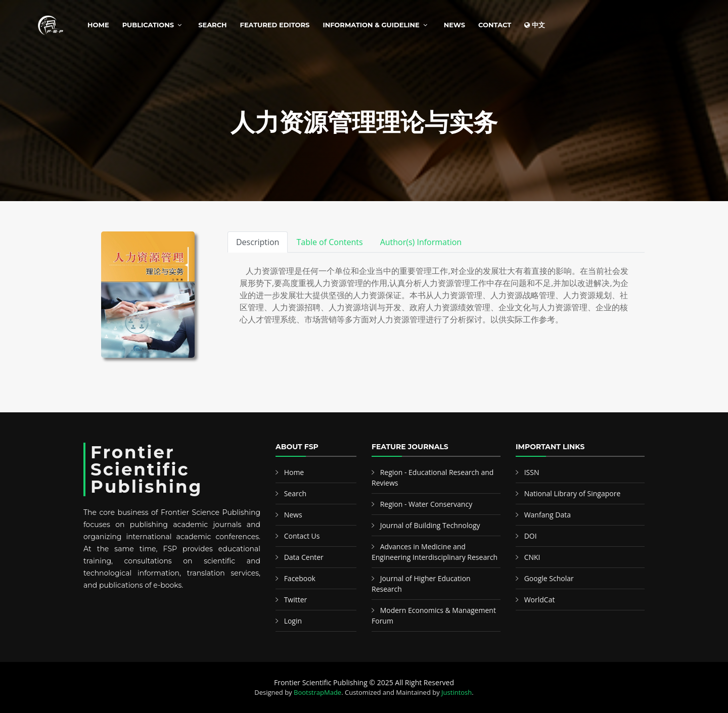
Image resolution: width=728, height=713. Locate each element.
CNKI (532, 557)
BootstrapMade (317, 692)
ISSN (532, 472)
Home (98, 25)
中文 (535, 25)
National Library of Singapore (573, 493)
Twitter (296, 600)
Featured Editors (275, 25)
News (454, 25)
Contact (495, 25)
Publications (148, 25)
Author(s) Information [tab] (421, 242)
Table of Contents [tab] (329, 242)
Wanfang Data (548, 515)
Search (212, 25)
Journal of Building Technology (430, 525)
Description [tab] (258, 242)
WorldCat (540, 600)
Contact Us (302, 536)
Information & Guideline (371, 25)
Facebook (300, 578)
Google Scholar (549, 578)
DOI (531, 536)
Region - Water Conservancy (426, 504)
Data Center (304, 557)
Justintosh (457, 692)
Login (293, 621)
